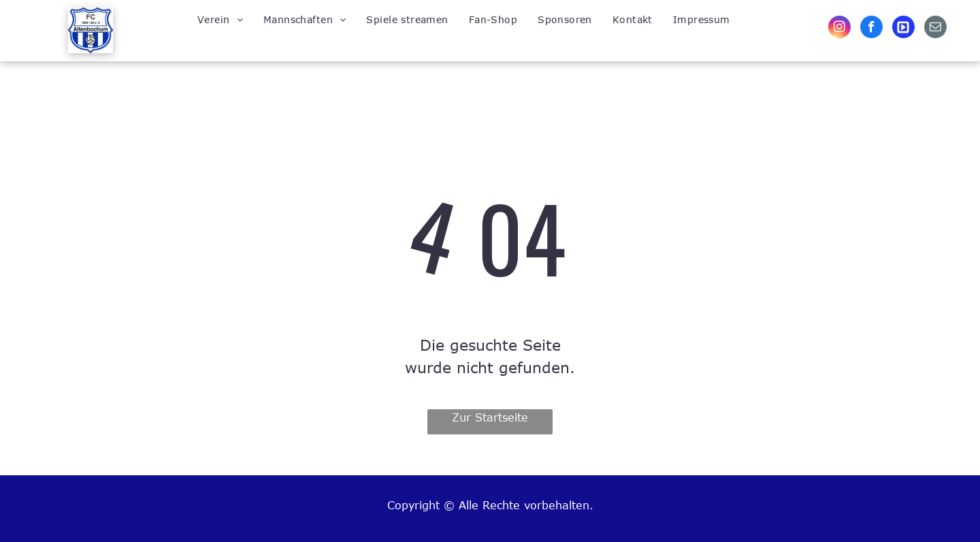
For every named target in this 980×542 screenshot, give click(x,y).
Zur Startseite (490, 417)
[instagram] (839, 29)
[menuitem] (220, 19)
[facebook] (871, 29)
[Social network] (903, 29)
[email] (935, 29)
